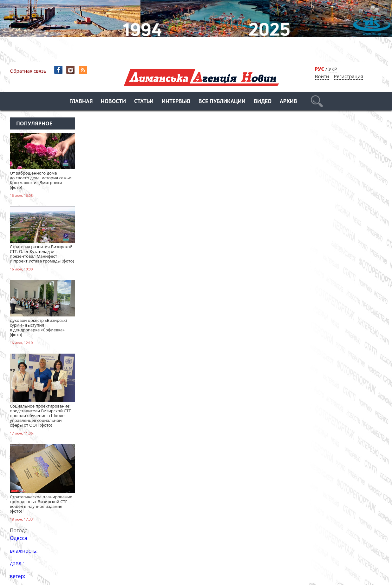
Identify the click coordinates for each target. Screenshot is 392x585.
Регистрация (349, 76)
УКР (333, 69)
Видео (263, 102)
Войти (322, 76)
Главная (81, 102)
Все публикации (222, 102)
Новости (113, 102)
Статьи (144, 102)
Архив (288, 102)
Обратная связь (28, 71)
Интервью (176, 102)
